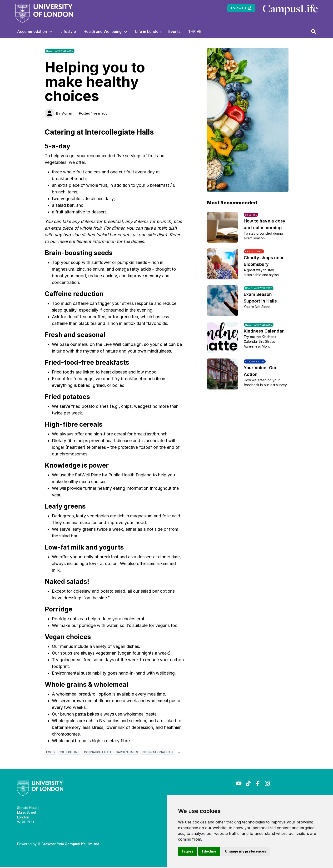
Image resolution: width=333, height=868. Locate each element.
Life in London (148, 31)
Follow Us (241, 8)
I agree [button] (188, 851)
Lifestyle (68, 31)
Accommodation (32, 31)
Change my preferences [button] (246, 851)
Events (174, 31)
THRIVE (195, 31)
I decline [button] (209, 851)
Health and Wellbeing (103, 31)
